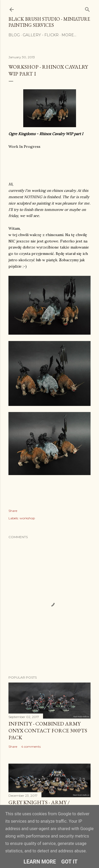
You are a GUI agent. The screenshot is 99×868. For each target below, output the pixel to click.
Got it (69, 862)
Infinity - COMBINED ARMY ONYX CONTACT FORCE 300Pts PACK (48, 730)
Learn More (40, 862)
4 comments (31, 747)
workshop (27, 518)
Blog (14, 35)
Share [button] (13, 511)
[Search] (87, 8)
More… (69, 35)
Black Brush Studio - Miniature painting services (49, 22)
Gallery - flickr (41, 35)
